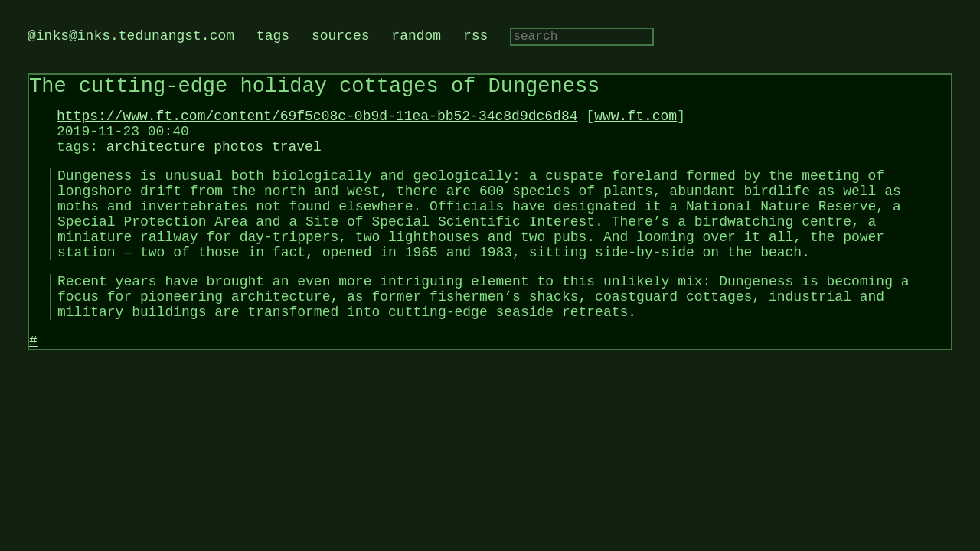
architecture (156, 163)
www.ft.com (635, 126)
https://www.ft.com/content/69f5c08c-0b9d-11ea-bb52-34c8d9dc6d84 (317, 126)
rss (475, 37)
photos (238, 163)
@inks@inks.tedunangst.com (131, 37)
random (416, 37)
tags (273, 37)
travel (297, 163)
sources (341, 37)
